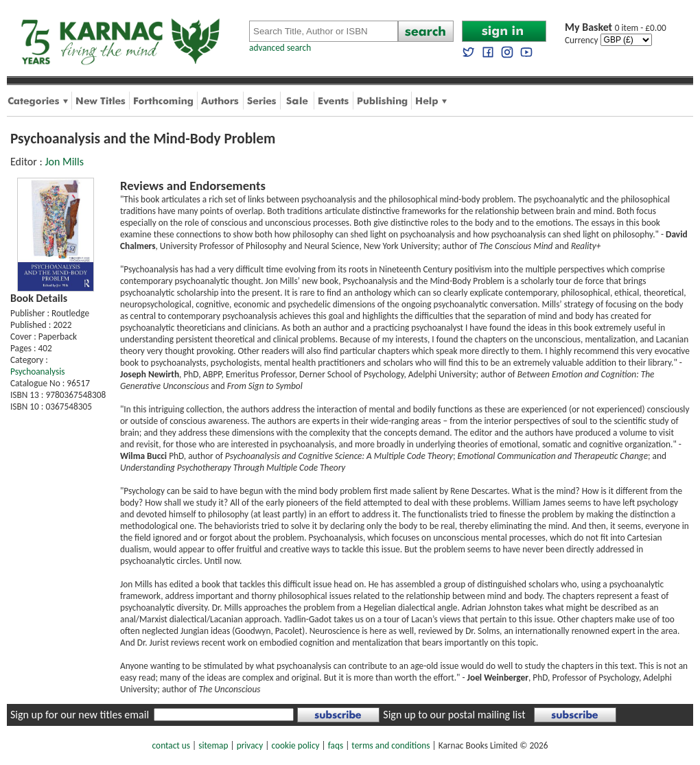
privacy (250, 745)
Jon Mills (64, 162)
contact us (171, 745)
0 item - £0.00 (616, 28)
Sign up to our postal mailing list (454, 715)
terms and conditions (390, 745)
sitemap (213, 745)
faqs (336, 745)
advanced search (280, 48)
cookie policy (295, 745)
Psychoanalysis (37, 372)
